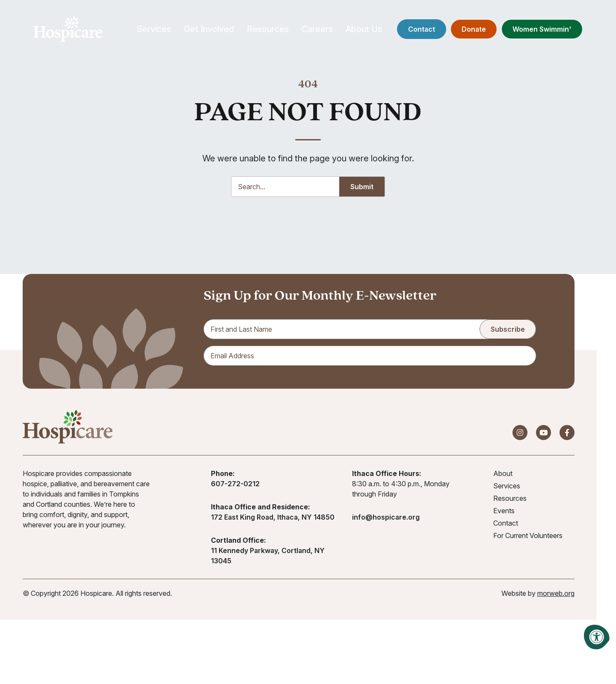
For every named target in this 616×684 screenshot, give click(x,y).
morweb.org (556, 595)
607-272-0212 (235, 485)
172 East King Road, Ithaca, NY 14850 (273, 518)
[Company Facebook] (567, 434)
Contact (419, 30)
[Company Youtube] (543, 434)
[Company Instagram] (520, 434)
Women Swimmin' (539, 30)
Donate (471, 30)
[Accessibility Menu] (597, 637)
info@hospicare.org (386, 518)
